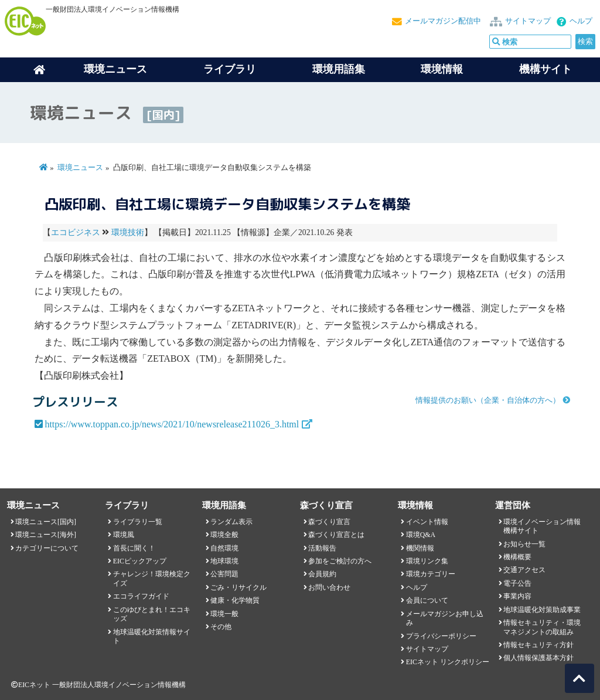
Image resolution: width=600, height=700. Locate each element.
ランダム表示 (231, 522)
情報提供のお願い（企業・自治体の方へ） (488, 400)
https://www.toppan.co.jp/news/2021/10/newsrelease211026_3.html (172, 424)
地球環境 (224, 561)
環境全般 (224, 535)
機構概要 (517, 557)
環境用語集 (339, 69)
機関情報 (420, 548)
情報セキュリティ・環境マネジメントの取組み (542, 627)
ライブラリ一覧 (138, 522)
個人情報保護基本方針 (538, 658)
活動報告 (322, 548)
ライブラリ (230, 69)
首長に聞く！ (134, 548)
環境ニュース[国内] (46, 522)
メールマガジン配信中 (443, 21)
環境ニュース (80, 168)
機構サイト (546, 69)
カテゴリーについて (47, 548)
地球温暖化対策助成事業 (542, 610)
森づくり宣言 (329, 522)
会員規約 (322, 574)
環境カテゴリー (431, 574)
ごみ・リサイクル (238, 587)
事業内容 (517, 596)
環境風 (124, 535)
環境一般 (224, 614)
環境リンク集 (427, 561)
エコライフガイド (141, 596)
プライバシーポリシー (441, 636)
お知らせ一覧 (524, 544)
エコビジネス (76, 232)
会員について (427, 600)
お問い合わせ (329, 587)
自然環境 (224, 548)
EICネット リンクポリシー (448, 662)
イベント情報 (427, 522)
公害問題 (224, 574)
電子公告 (517, 583)
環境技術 (128, 232)
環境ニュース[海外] (46, 535)
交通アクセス (524, 570)
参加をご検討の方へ (340, 561)
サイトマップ (528, 21)
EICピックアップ (140, 561)
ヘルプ (581, 21)
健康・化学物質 (235, 600)
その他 (221, 627)
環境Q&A (421, 535)
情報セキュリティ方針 (538, 645)
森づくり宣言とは (336, 535)
